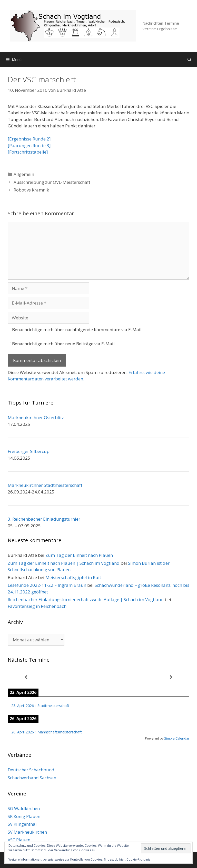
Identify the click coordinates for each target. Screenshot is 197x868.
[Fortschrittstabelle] (28, 152)
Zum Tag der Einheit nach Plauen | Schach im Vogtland (64, 563)
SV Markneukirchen (27, 832)
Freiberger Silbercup (29, 451)
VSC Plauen (19, 840)
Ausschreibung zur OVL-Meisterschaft (52, 182)
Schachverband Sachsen (32, 778)
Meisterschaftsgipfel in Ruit (73, 577)
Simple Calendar (177, 738)
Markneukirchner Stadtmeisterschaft (45, 485)
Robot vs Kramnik (31, 190)
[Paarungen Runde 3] (29, 145)
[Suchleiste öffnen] (189, 59)
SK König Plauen (24, 816)
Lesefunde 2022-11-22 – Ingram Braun (47, 585)
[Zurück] (26, 677)
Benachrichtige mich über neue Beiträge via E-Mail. (64, 344)
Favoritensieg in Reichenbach (37, 606)
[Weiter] (171, 677)
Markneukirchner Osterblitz (36, 417)
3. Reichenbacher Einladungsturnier (44, 519)
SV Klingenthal (22, 824)
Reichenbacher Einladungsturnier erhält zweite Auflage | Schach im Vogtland (86, 599)
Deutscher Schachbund (31, 770)
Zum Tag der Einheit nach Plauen (79, 555)
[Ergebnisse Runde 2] (29, 139)
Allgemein (24, 174)
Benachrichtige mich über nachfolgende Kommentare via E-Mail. (77, 330)
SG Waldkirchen (24, 808)
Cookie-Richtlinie (139, 859)
